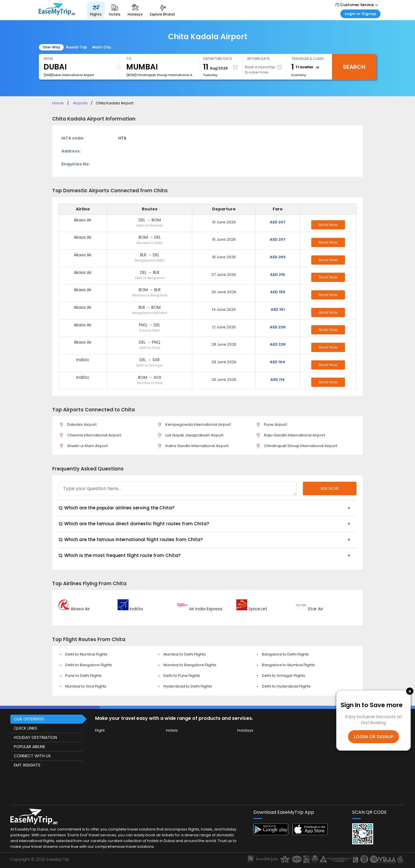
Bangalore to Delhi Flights (285, 654)
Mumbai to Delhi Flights (184, 654)
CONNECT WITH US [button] (32, 756)
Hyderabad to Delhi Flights (187, 686)
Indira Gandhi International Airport (196, 446)
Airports (80, 103)
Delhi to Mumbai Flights (86, 654)
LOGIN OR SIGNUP (374, 737)
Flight (100, 730)
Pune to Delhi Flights (83, 676)
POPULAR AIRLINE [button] (30, 747)
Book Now (328, 225)
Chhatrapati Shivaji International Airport (300, 446)
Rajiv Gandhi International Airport (294, 435)
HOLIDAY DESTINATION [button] (35, 737)
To (129, 59)
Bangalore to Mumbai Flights (288, 665)
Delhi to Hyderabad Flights (286, 686)
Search (354, 67)
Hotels (172, 730)
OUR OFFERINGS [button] (29, 719)
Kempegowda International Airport (197, 424)
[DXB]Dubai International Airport (69, 75)
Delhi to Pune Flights (181, 676)
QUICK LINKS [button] (26, 728)
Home (58, 103)
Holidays (245, 730)
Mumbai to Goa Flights (85, 686)
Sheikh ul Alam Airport (86, 446)
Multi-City (102, 47)
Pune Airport (275, 424)
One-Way (51, 47)
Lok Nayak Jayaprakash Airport (193, 435)
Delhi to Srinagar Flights (283, 676)
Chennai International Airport (93, 435)
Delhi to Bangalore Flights (88, 665)
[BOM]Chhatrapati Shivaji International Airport (160, 75)
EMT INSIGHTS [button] (27, 765)
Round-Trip (77, 47)
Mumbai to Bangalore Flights (189, 665)
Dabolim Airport (81, 424)
